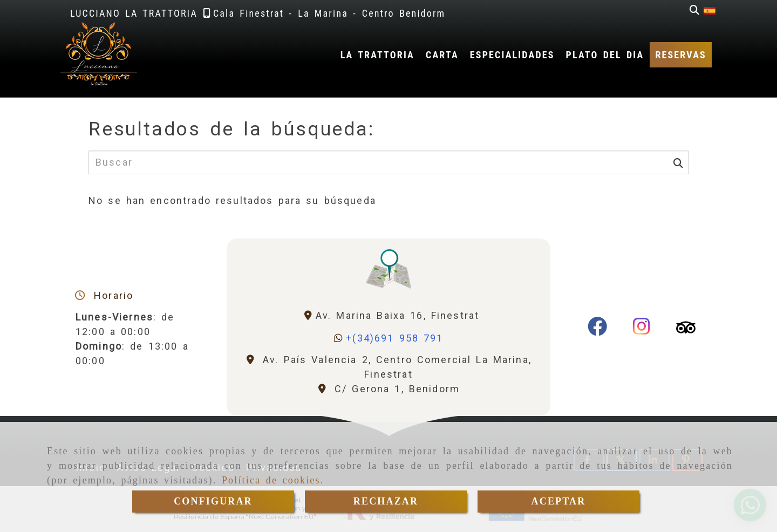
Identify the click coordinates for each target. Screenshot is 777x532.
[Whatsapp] (388, 338)
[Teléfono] (248, 13)
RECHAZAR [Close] (386, 501)
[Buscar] (694, 10)
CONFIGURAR (213, 501)
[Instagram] (642, 330)
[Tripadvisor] (686, 330)
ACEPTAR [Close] (559, 501)
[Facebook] (597, 330)
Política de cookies (271, 480)
